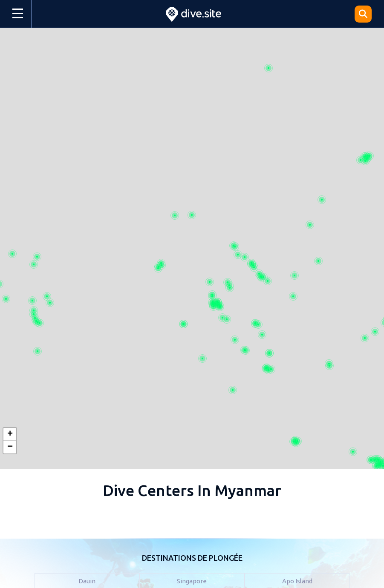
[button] (10, 434)
